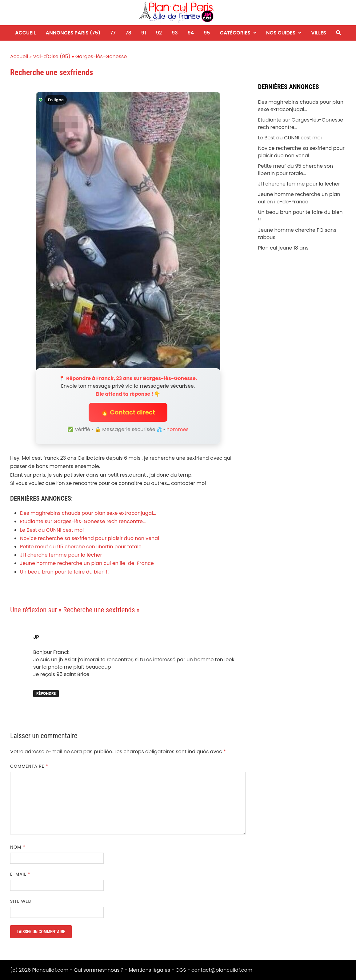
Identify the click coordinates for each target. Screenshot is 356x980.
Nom (18, 847)
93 (175, 33)
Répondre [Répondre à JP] (46, 693)
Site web (21, 901)
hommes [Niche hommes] (178, 429)
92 (159, 33)
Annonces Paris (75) (73, 33)
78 (128, 33)
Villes (319, 33)
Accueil (26, 33)
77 (113, 33)
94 (191, 33)
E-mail (20, 874)
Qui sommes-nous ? (99, 970)
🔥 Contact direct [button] (128, 412)
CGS (181, 970)
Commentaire (29, 766)
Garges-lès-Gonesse (101, 56)
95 (207, 33)
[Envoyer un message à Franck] (128, 232)
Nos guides (281, 33)
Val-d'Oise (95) (52, 56)
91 (144, 33)
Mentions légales (150, 970)
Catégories (235, 33)
